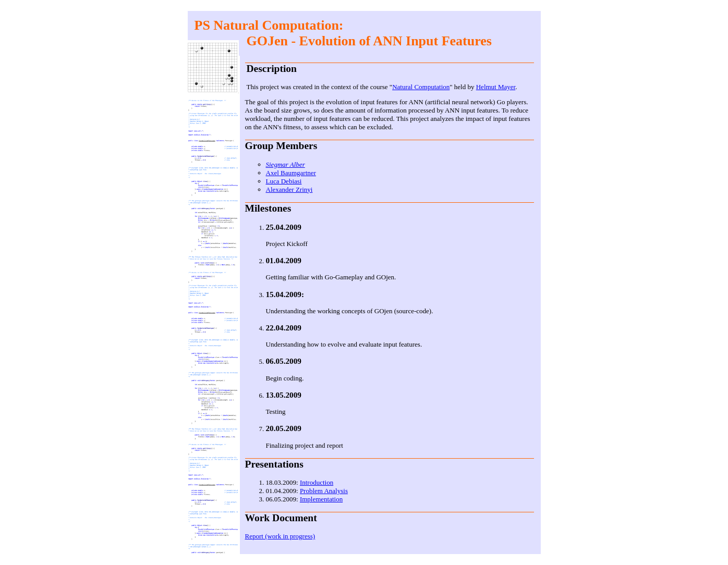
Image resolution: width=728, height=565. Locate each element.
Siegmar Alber (286, 164)
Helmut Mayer (496, 87)
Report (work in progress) (280, 536)
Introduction (317, 482)
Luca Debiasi (284, 181)
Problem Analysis (324, 491)
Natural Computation (421, 87)
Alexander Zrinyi (289, 189)
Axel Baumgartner (291, 173)
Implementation (321, 499)
